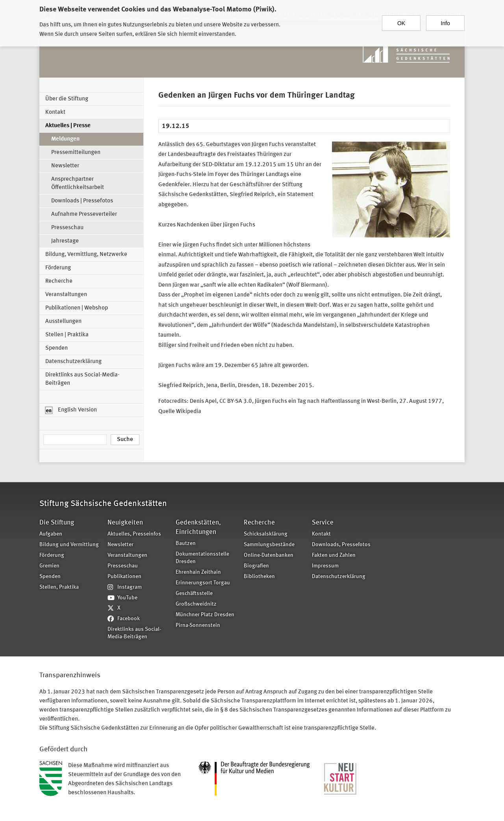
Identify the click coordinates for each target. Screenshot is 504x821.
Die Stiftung (57, 523)
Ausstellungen (63, 322)
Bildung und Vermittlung (69, 545)
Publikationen (124, 577)
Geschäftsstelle (194, 594)
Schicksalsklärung (266, 534)
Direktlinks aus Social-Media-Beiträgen (82, 379)
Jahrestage (65, 241)
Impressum (325, 566)
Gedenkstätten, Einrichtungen (198, 527)
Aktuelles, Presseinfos (134, 534)
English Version (71, 410)
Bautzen (186, 544)
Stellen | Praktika (67, 335)
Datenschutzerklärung (73, 362)
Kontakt (55, 112)
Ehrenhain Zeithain (198, 572)
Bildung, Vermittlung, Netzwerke (86, 255)
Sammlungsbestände (269, 545)
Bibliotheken (259, 577)
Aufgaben (51, 534)
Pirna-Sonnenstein (198, 625)
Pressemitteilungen (76, 153)
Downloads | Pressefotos (82, 201)
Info (445, 19)
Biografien (256, 566)
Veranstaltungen (66, 295)
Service (323, 523)
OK (401, 19)
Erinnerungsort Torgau (203, 583)
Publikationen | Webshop (77, 308)
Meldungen (65, 139)
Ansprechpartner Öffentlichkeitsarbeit (78, 183)
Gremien (49, 566)
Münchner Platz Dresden (205, 615)
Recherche (59, 281)
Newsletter (65, 166)
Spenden (57, 348)
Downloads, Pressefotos (341, 545)
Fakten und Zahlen (334, 555)
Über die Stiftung (67, 99)
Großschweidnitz (196, 604)
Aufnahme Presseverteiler (84, 214)
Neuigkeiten (125, 523)
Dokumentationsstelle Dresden (202, 558)
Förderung (58, 268)
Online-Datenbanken (269, 555)
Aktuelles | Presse (68, 126)
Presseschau (67, 228)
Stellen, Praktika (59, 587)
